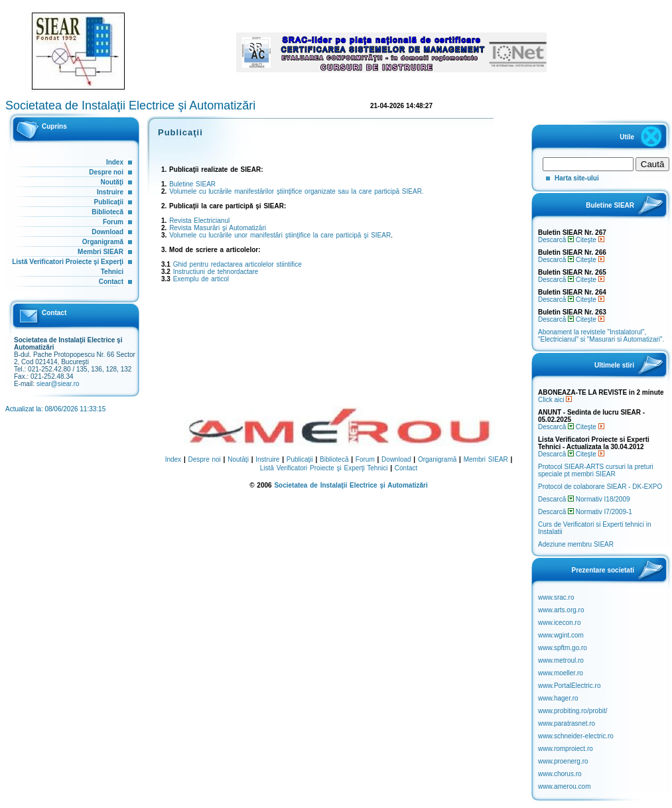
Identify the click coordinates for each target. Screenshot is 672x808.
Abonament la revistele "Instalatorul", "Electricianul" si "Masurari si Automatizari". (601, 336)
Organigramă (103, 242)
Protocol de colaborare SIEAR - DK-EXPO (600, 487)
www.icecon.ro (559, 623)
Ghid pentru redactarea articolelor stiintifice (237, 264)
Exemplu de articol (201, 279)
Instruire (110, 192)
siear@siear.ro (58, 384)
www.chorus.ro (560, 774)
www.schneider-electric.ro (576, 736)
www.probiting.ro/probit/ (573, 711)
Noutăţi (112, 182)
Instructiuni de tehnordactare (216, 272)
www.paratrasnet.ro (567, 723)
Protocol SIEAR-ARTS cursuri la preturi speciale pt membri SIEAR (596, 470)
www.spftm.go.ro (563, 648)
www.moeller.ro (561, 673)
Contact (111, 282)
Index (115, 162)
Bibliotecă (107, 212)
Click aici (555, 400)
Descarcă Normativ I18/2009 (584, 499)
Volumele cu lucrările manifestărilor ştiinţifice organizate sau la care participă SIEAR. (297, 191)
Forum (113, 222)
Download (107, 232)
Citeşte (590, 240)
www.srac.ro (556, 597)
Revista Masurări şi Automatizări (218, 228)
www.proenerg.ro (563, 761)
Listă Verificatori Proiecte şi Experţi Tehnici (324, 468)
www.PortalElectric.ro (569, 686)
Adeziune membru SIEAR (576, 544)
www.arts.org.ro (561, 610)
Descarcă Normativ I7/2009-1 (585, 512)
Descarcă (556, 240)
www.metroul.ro (561, 660)
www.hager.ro (558, 698)
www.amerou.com (564, 786)
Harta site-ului (577, 178)
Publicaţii (109, 202)
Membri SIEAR (101, 252)
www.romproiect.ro (566, 749)
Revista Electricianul (199, 221)
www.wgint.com (561, 635)
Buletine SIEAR (192, 184)
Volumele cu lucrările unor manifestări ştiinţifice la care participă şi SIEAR (280, 235)
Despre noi (106, 172)
